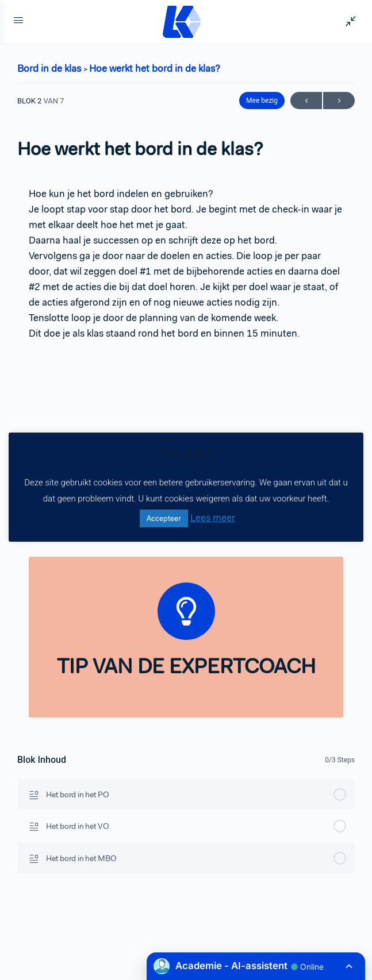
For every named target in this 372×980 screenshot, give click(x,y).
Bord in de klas (50, 68)
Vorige (306, 101)
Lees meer (213, 518)
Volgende (339, 101)
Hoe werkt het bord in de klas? (155, 68)
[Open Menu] (18, 22)
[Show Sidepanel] (348, 22)
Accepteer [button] (164, 518)
